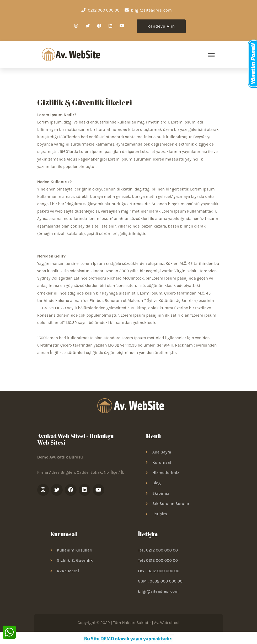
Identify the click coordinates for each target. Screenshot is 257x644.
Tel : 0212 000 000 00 (158, 552)
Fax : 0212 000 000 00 (159, 573)
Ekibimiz (161, 495)
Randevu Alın (161, 26)
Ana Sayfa (162, 454)
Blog (157, 485)
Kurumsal (162, 464)
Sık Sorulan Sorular (171, 505)
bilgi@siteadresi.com (158, 593)
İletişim (160, 516)
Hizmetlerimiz (166, 475)
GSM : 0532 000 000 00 (160, 583)
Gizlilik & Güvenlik (75, 562)
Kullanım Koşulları (75, 552)
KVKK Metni (68, 573)
